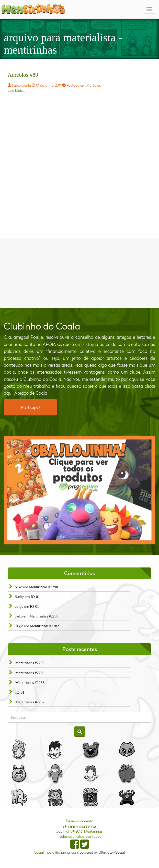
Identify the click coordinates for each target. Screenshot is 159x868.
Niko (18, 587)
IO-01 (35, 597)
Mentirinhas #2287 (30, 702)
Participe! (30, 407)
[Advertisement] (79, 272)
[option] (79, 490)
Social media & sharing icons (57, 852)
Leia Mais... (16, 90)
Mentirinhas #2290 (43, 587)
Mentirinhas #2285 (44, 616)
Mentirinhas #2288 (30, 683)
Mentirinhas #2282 (44, 626)
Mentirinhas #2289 (30, 673)
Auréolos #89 (23, 75)
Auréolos (94, 85)
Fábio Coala (21, 85)
